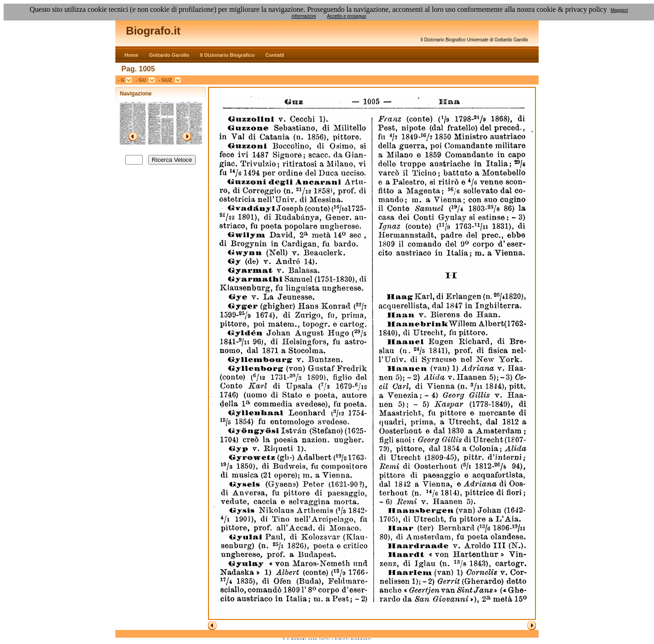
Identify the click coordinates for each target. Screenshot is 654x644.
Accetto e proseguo (347, 16)
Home (131, 55)
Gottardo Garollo (169, 55)
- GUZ (167, 80)
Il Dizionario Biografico (228, 55)
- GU (142, 80)
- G (122, 80)
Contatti (275, 55)
